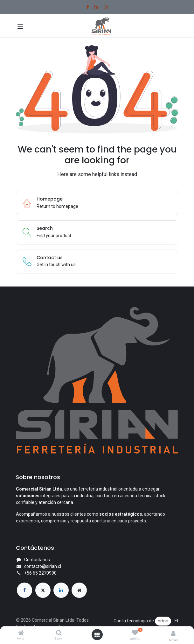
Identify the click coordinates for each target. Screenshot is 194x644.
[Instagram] (106, 7)
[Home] (21, 633)
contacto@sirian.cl (43, 566)
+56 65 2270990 (40, 573)
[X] (43, 590)
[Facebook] (88, 7)
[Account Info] (173, 633)
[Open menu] (97, 635)
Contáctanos (37, 560)
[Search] (59, 633)
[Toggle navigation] (20, 26)
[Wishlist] (135, 633)
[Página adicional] (79, 590)
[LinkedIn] (96, 7)
